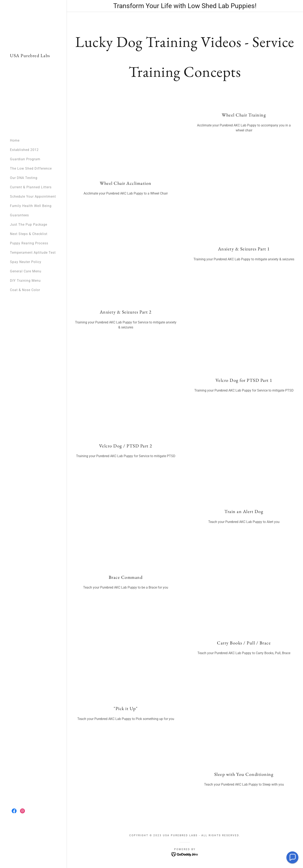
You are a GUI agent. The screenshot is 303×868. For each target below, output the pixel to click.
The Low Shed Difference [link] (31, 168)
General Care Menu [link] (26, 271)
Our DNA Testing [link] (24, 178)
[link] (30, 56)
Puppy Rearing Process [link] (29, 243)
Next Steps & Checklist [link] (29, 234)
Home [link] (15, 140)
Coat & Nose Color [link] (25, 290)
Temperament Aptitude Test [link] (33, 253)
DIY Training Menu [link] (25, 281)
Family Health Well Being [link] (31, 206)
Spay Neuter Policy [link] (26, 262)
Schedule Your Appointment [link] (33, 196)
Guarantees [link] (19, 215)
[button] (292, 857)
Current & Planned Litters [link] (31, 187)
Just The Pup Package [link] (29, 225)
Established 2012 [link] (24, 150)
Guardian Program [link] (25, 159)
